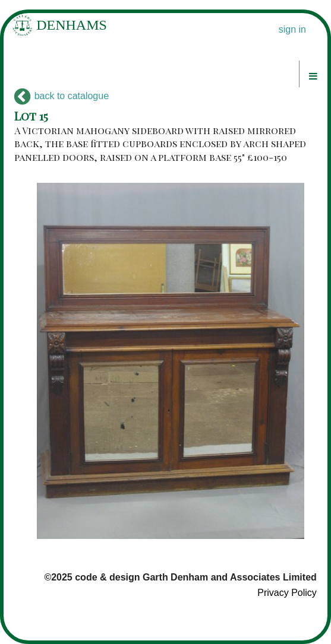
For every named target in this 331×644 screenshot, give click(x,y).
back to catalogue (62, 96)
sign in (292, 29)
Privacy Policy (287, 593)
